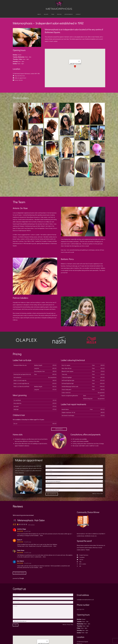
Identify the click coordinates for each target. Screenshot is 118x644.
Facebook (81, 557)
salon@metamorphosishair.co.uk (85, 600)
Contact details (18, 80)
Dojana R (19, 540)
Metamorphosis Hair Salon (84, 534)
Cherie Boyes (21, 550)
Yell (79, 566)
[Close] (79, 61)
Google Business (83, 555)
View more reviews (19, 573)
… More (41, 535)
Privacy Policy (100, 493)
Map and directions (19, 76)
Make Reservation (52, 494)
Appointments (59, 429)
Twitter (80, 559)
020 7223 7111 (81, 609)
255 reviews (31, 525)
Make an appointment (20, 78)
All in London (81, 564)
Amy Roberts (20, 561)
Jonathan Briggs (21, 529)
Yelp (79, 562)
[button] (75, 67)
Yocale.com (94, 536)
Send (16, 625)
